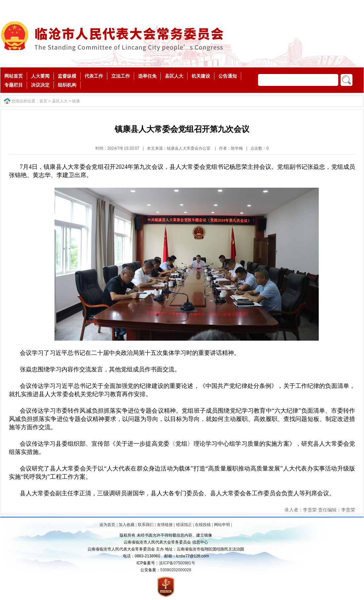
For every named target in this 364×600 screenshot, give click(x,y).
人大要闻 (40, 76)
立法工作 (121, 76)
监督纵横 (67, 76)
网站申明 (222, 525)
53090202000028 (176, 570)
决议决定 (40, 85)
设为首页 (107, 525)
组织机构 (67, 85)
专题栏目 (14, 85)
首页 (43, 101)
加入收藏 (127, 525)
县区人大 (174, 76)
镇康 (76, 101)
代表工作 (94, 76)
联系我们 (146, 525)
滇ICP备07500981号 (177, 563)
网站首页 (14, 76)
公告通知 (228, 76)
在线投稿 (203, 525)
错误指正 (184, 525)
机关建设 (201, 76)
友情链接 (165, 525)
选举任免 (147, 76)
